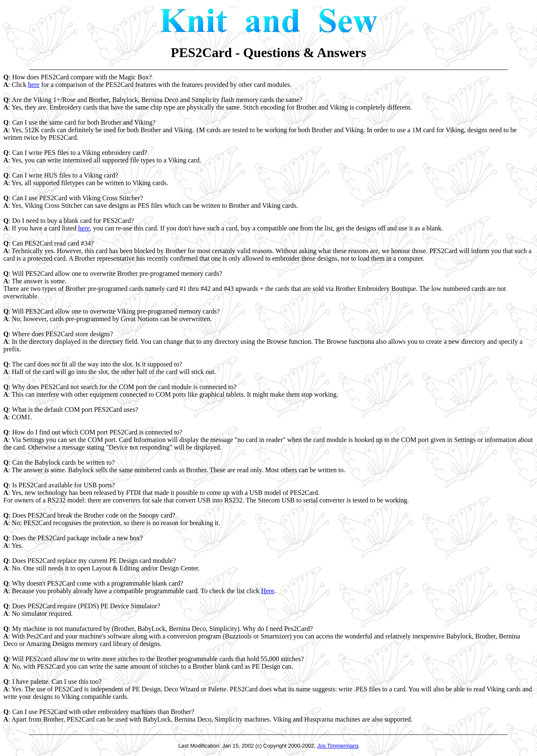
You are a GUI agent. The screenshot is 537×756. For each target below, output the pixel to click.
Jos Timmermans (338, 746)
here (34, 85)
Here (267, 591)
